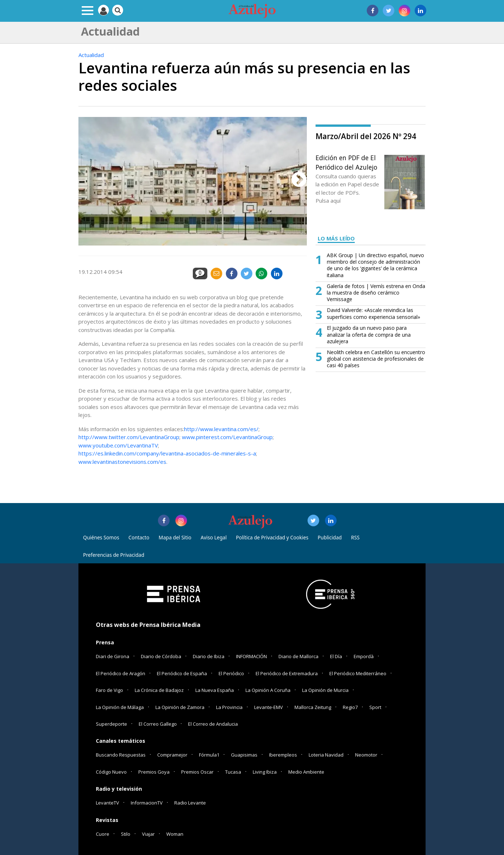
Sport (375, 707)
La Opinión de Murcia (325, 690)
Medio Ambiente (306, 772)
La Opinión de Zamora (180, 707)
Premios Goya (154, 772)
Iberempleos (283, 755)
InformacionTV (147, 803)
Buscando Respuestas (121, 755)
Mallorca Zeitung (313, 707)
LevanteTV (107, 803)
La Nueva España (215, 690)
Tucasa (233, 772)
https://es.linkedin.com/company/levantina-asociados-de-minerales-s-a (167, 453)
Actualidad (91, 55)
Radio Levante (190, 803)
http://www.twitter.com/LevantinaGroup (129, 437)
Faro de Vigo (109, 690)
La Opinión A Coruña (268, 690)
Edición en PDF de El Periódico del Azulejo (346, 162)
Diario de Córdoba (161, 656)
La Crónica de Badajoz (159, 690)
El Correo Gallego (158, 724)
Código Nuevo (111, 772)
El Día (336, 656)
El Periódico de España (182, 673)
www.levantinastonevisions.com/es (122, 462)
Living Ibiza (265, 772)
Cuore (103, 834)
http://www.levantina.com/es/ (221, 429)
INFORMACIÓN (251, 656)
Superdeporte (111, 724)
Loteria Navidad (326, 755)
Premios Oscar (197, 772)
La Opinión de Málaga (120, 707)
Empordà (364, 656)
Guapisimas (244, 755)
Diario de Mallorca (298, 656)
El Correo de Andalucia (213, 724)
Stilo (126, 834)
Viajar (148, 834)
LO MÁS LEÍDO (336, 238)
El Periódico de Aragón (121, 673)
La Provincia (229, 707)
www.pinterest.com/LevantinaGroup (227, 437)
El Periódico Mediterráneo (358, 673)
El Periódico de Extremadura (287, 673)
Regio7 (350, 707)
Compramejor (172, 755)
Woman (175, 834)
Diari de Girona (113, 656)
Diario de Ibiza (209, 656)
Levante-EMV (269, 707)
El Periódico (231, 673)
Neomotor (366, 755)
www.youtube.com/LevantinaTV (118, 445)
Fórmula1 (209, 755)
